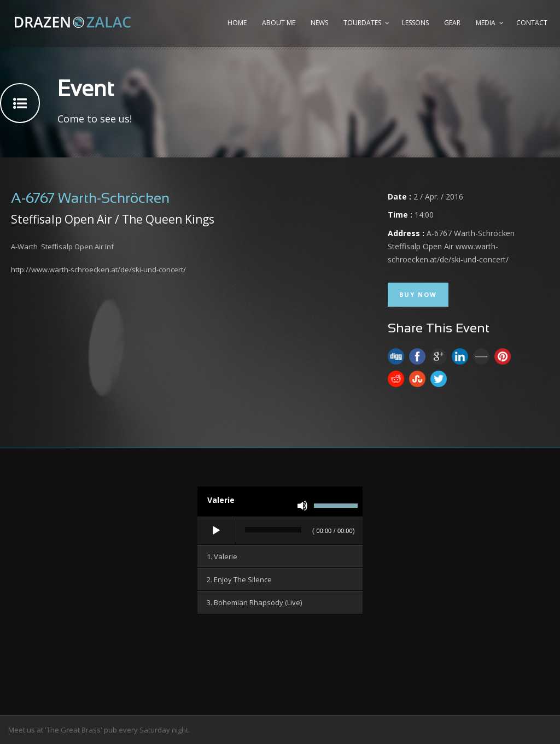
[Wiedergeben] (216, 531)
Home (237, 23)
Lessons (415, 23)
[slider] (273, 530)
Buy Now (418, 294)
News (319, 23)
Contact (532, 23)
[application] (280, 531)
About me (279, 23)
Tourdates (362, 23)
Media (486, 23)
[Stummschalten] (302, 506)
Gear (452, 23)
